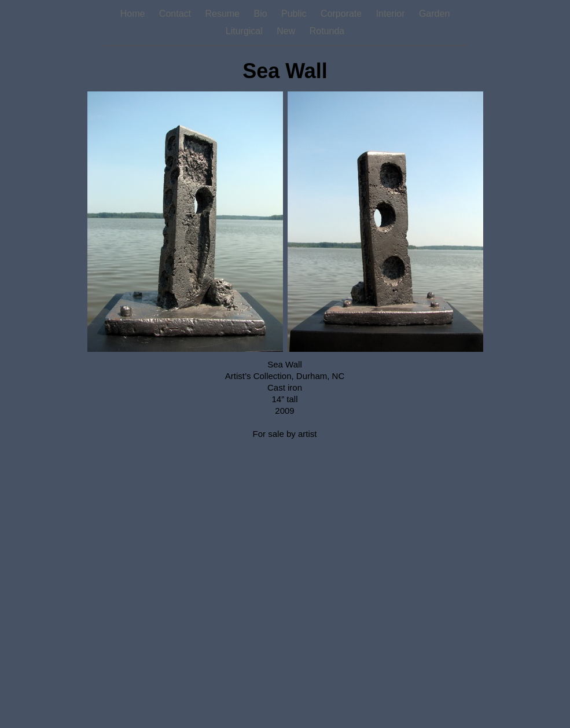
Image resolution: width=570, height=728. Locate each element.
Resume (223, 14)
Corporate (343, 14)
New (287, 31)
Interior (392, 14)
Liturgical (245, 31)
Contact (176, 14)
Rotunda (327, 31)
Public (295, 14)
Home (134, 14)
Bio (262, 14)
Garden (434, 14)
